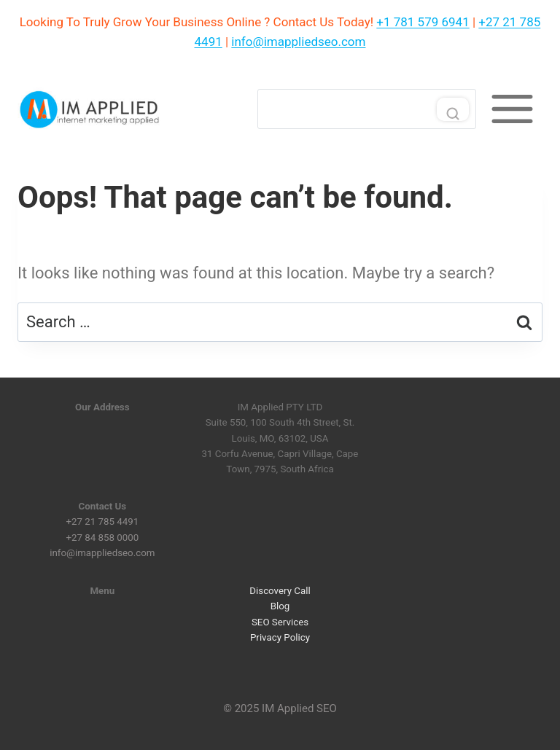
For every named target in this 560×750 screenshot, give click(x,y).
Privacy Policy (280, 637)
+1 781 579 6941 (423, 22)
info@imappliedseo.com (298, 42)
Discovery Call (280, 591)
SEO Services (280, 621)
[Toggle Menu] (512, 109)
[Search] (367, 109)
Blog (280, 606)
